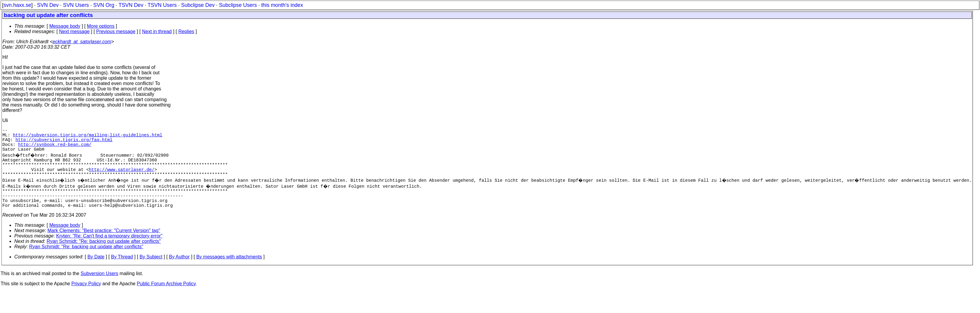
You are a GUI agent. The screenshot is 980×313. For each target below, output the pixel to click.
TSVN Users (162, 5)
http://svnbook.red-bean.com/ (55, 149)
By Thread (122, 272)
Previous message (116, 31)
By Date (96, 272)
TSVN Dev (131, 5)
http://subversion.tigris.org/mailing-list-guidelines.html (87, 137)
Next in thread (157, 31)
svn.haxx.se (17, 5)
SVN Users (76, 5)
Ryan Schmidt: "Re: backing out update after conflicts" (104, 257)
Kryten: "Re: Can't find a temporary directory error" (110, 251)
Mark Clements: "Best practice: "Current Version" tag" (104, 246)
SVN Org (104, 5)
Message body (65, 26)
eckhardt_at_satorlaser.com (82, 42)
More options (101, 26)
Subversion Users (100, 289)
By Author (179, 272)
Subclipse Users (238, 5)
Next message (74, 31)
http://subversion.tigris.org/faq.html (64, 143)
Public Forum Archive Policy (166, 299)
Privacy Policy (86, 299)
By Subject (151, 272)
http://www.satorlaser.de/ (122, 179)
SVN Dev (48, 5)
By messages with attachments (229, 272)
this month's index (282, 5)
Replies (186, 31)
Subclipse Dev (198, 5)
